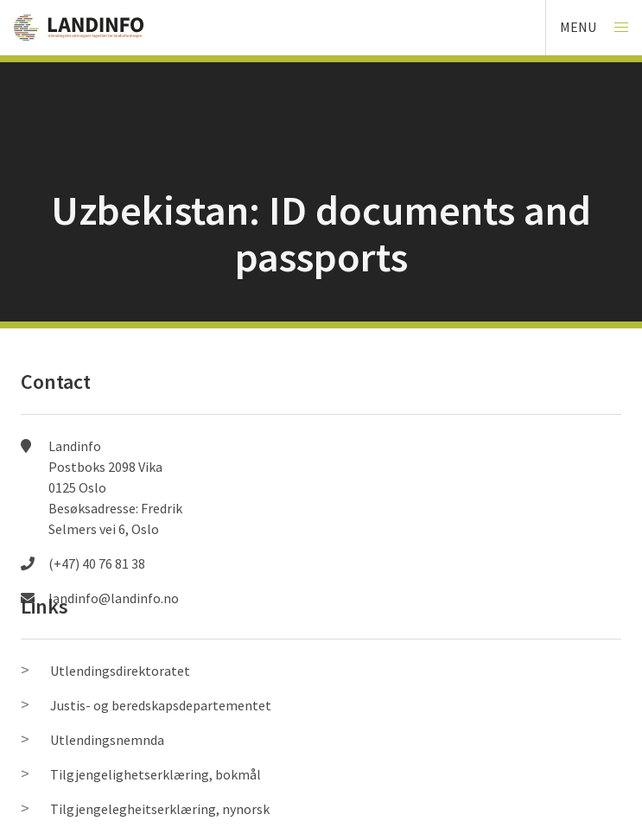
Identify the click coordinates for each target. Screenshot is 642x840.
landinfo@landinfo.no (114, 598)
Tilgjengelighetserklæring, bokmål (156, 774)
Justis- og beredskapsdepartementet (161, 705)
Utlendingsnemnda (107, 740)
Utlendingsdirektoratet (120, 671)
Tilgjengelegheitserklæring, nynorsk (160, 809)
